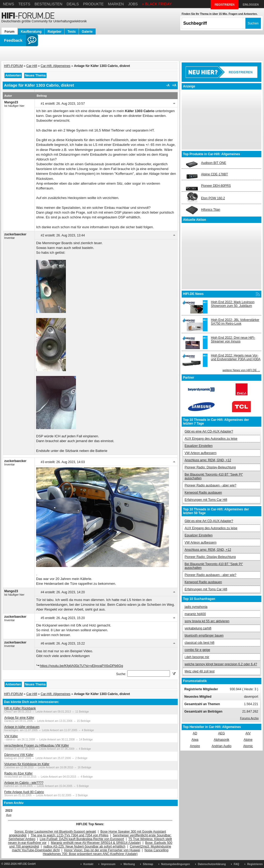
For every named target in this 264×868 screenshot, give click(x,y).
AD (195, 733)
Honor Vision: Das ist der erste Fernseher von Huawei (102, 850)
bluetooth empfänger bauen (204, 636)
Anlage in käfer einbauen (22, 727)
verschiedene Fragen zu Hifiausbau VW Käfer (37, 746)
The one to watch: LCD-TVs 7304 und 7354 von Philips (69, 835)
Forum (9, 32)
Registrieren (255, 864)
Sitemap (148, 864)
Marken (116, 4)
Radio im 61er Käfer (18, 773)
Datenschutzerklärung (212, 864)
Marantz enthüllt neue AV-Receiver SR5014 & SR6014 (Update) (96, 843)
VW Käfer (11, 736)
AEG (221, 733)
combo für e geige (197, 650)
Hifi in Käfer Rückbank (20, 708)
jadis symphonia (196, 607)
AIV (248, 733)
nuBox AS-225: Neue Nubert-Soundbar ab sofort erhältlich (84, 846)
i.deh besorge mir (197, 657)
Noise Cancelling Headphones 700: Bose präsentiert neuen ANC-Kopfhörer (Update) (106, 852)
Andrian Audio (222, 746)
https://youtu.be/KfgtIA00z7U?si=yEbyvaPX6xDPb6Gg (81, 666)
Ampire (195, 746)
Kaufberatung (31, 32)
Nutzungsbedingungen (176, 864)
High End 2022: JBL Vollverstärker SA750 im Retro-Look (235, 322)
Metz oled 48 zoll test (200, 671)
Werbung (129, 864)
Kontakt (88, 864)
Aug (9, 815)
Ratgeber (54, 32)
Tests (24, 4)
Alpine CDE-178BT (214, 174)
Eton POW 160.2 (213, 198)
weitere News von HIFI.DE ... (241, 370)
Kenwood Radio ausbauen (203, 493)
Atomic (248, 746)
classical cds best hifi (199, 643)
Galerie (87, 32)
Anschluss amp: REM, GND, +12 (208, 460)
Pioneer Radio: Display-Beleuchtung (210, 467)
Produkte (93, 4)
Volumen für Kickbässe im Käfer (27, 764)
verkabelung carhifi (198, 628)
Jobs (133, 4)
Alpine (248, 740)
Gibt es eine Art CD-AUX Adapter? (209, 431)
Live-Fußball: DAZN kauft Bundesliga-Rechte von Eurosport (82, 839)
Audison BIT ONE (214, 163)
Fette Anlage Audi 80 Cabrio (24, 792)
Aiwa (195, 740)
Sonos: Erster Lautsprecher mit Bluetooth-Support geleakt (55, 832)
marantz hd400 (195, 614)
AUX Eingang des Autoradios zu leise (211, 439)
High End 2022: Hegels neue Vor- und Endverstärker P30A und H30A (236, 357)
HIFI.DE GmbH (27, 864)
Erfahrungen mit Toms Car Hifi (206, 500)
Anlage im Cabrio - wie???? (24, 783)
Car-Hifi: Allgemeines (56, 66)
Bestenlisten (48, 4)
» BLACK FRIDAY (157, 4)
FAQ (237, 864)
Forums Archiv (249, 718)
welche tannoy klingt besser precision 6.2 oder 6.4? (221, 664)
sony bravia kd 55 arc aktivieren (207, 621)
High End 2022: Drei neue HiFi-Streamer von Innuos (233, 340)
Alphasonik (222, 740)
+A (174, 85)
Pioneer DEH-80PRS (216, 186)
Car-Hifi (32, 66)
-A (168, 85)
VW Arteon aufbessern (201, 453)
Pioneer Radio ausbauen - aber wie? (210, 485)
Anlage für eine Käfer (19, 718)
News (8, 4)
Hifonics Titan (211, 210)
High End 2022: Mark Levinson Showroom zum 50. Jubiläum (233, 304)
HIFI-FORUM (13, 66)
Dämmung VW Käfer (19, 755)
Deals (73, 4)
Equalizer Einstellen (199, 446)
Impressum (108, 864)
